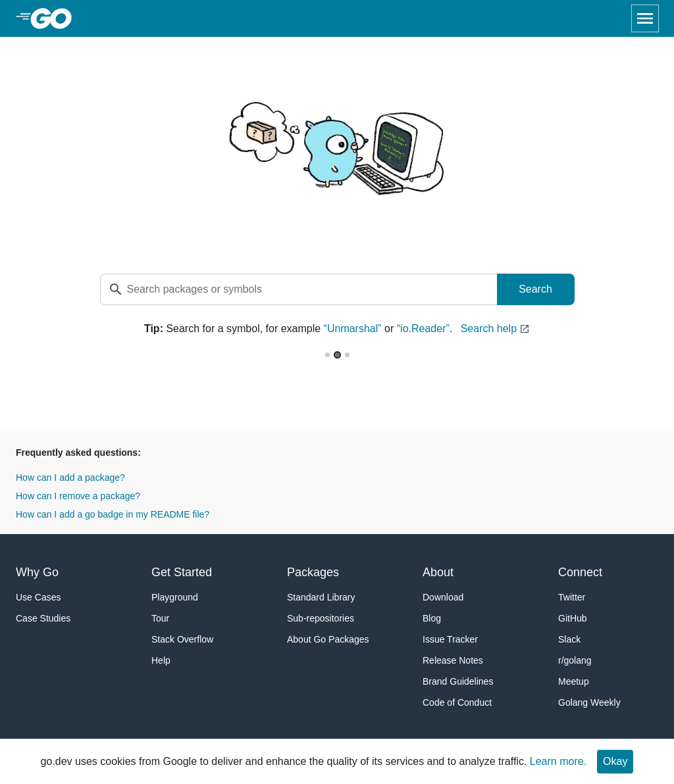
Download (443, 597)
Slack (569, 639)
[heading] (56, 18)
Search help (495, 329)
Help (161, 660)
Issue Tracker (450, 639)
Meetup (574, 681)
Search (535, 289)
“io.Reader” (423, 329)
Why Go (37, 572)
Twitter (572, 597)
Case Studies (43, 618)
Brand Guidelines (458, 681)
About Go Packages (328, 639)
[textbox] (299, 289)
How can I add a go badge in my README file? (113, 514)
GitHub (573, 618)
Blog (432, 618)
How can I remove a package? (78, 496)
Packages (313, 572)
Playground (175, 597)
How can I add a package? (70, 478)
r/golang (575, 660)
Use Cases (38, 597)
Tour (160, 618)
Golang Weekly (589, 702)
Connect (580, 572)
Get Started (182, 572)
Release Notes (453, 660)
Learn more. (558, 761)
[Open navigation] (645, 18)
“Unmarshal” (353, 329)
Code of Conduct (457, 702)
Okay (615, 761)
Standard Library (321, 597)
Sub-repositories (321, 618)
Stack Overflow (182, 639)
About (438, 572)
